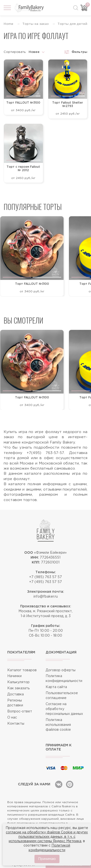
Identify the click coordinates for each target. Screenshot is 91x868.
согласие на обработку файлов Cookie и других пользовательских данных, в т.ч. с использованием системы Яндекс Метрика (47, 837)
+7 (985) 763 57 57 (45, 577)
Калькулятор (18, 682)
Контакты (16, 724)
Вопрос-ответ (20, 711)
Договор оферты (61, 670)
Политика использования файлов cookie (58, 725)
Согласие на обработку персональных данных (64, 709)
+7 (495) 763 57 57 (45, 582)
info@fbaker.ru (46, 597)
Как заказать (18, 688)
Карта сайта (56, 687)
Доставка (16, 694)
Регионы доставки (15, 703)
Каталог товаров (22, 670)
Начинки (14, 676)
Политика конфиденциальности (64, 679)
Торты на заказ (35, 24)
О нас (12, 718)
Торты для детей (72, 24)
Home (8, 24)
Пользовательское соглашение (62, 696)
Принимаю (47, 859)
